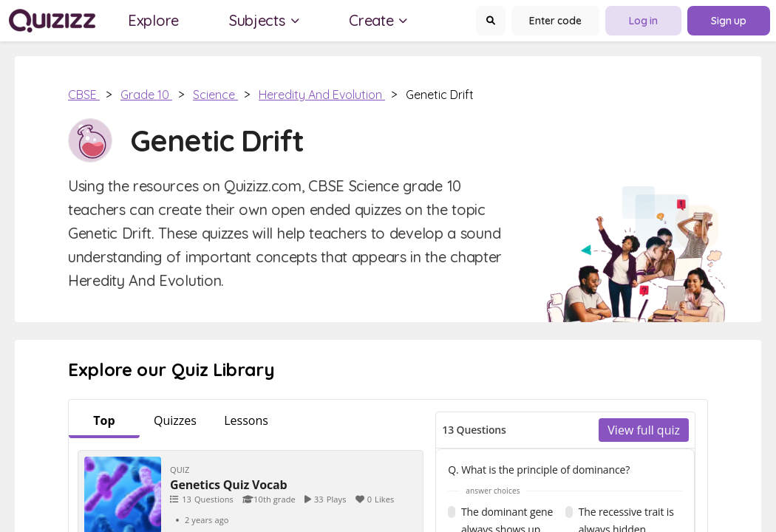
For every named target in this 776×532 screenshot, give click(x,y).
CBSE (84, 95)
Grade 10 (146, 95)
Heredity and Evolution (322, 95)
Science (215, 95)
